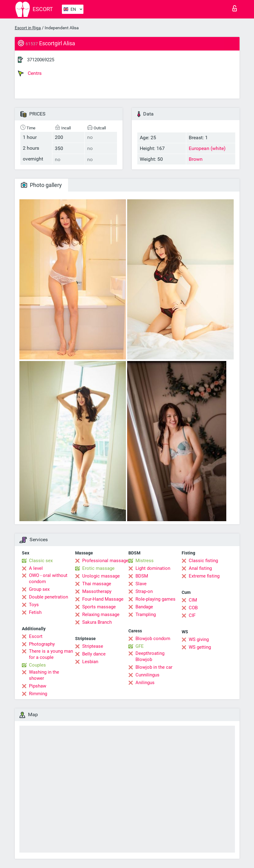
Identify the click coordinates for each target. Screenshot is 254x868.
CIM (193, 600)
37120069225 (41, 60)
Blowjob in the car (154, 667)
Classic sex (41, 561)
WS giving (199, 639)
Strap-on (144, 591)
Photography (42, 644)
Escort (36, 636)
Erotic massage (98, 568)
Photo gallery (41, 185)
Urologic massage (101, 576)
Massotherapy (97, 591)
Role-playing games (155, 599)
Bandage (144, 607)
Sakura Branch (97, 622)
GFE (140, 646)
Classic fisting (203, 561)
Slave (141, 584)
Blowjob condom (153, 639)
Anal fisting (200, 568)
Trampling (146, 614)
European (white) (207, 148)
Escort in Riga (28, 28)
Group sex (39, 589)
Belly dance (94, 654)
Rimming (38, 694)
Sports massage (99, 607)
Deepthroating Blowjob (150, 656)
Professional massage (105, 561)
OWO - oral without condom (48, 578)
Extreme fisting (204, 576)
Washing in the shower (44, 675)
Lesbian (90, 662)
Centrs (30, 73)
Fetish (35, 612)
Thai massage (97, 584)
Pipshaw (38, 686)
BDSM (142, 576)
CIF (192, 615)
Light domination (153, 568)
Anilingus (145, 683)
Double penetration (48, 597)
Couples (37, 665)
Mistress (145, 561)
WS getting (200, 647)
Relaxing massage (101, 614)
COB (193, 608)
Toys (34, 605)
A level (36, 568)
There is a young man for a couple (51, 654)
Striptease (93, 646)
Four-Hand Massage (103, 599)
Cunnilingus (147, 675)
